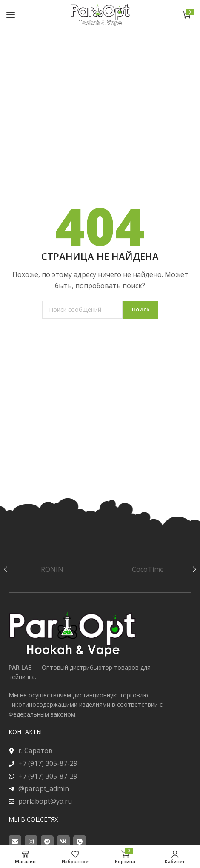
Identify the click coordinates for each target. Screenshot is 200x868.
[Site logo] (100, 15)
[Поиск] (82, 310)
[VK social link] (63, 842)
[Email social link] (15, 842)
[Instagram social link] (31, 842)
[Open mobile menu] (11, 15)
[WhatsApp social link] (80, 842)
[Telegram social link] (47, 842)
